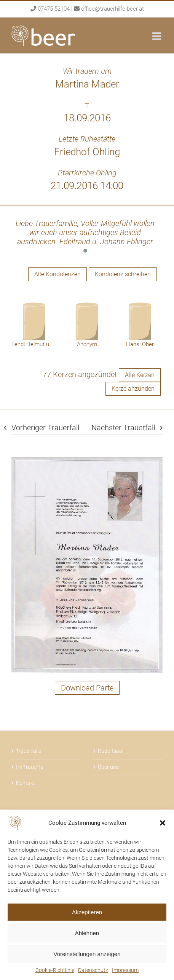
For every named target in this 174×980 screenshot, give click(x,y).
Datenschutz (93, 970)
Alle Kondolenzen (57, 274)
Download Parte (87, 688)
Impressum (125, 970)
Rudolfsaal (111, 751)
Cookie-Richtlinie (55, 970)
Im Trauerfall (31, 767)
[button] (163, 823)
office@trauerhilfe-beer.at (113, 9)
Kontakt (26, 783)
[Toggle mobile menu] (157, 36)
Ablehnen (87, 933)
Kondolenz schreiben (123, 274)
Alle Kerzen (140, 375)
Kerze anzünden (133, 389)
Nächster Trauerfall (123, 428)
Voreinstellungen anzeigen (87, 954)
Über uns (108, 767)
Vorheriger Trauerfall (45, 428)
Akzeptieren (87, 912)
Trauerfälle (29, 751)
